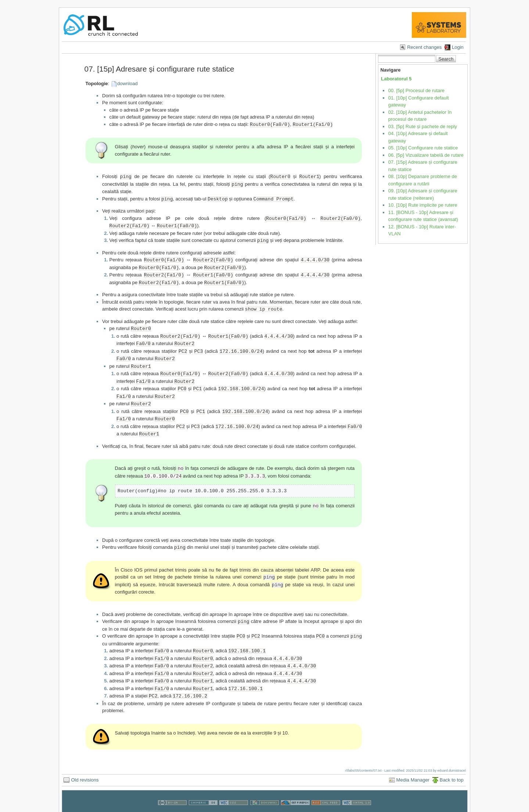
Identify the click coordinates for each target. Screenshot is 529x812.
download (127, 84)
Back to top (452, 764)
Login (458, 47)
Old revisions (85, 764)
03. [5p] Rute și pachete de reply (423, 126)
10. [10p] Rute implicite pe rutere (423, 205)
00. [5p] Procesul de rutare (416, 90)
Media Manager (413, 764)
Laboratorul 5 (396, 79)
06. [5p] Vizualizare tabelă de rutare (426, 155)
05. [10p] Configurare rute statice (423, 148)
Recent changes (424, 47)
